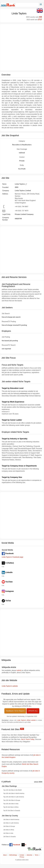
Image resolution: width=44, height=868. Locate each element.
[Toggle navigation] (41, 4)
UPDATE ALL (33, 711)
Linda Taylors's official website (26, 720)
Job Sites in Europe (9, 826)
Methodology (13, 855)
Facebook (15, 845)
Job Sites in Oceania (9, 837)
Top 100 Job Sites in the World (12, 790)
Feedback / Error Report (15, 711)
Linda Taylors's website (10, 686)
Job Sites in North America (11, 820)
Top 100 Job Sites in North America (14, 793)
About (5, 855)
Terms (37, 855)
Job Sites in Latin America (11, 823)
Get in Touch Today (28, 739)
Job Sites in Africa (9, 830)
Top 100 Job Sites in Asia (11, 804)
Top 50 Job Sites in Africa (11, 807)
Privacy (22, 857)
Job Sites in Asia (8, 833)
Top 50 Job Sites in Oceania (12, 811)
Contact (22, 855)
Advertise (29, 855)
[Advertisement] (22, 47)
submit (19, 670)
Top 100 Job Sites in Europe (12, 800)
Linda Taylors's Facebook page (12, 557)
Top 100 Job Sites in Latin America (14, 797)
